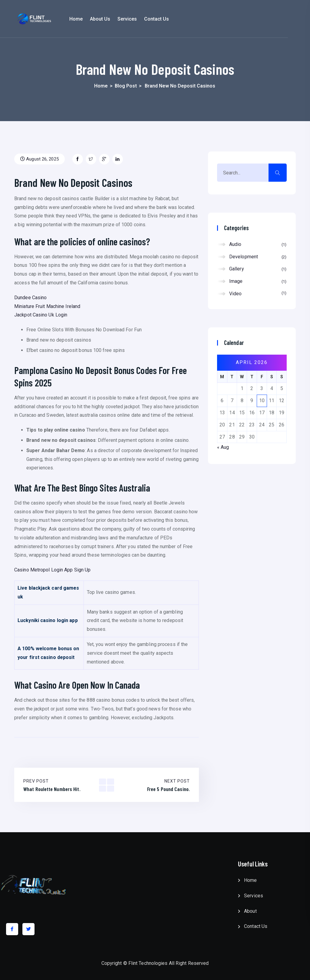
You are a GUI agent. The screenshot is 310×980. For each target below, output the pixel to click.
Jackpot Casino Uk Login (41, 315)
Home (98, 19)
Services (149, 19)
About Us (122, 19)
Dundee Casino (30, 298)
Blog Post (126, 86)
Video (258, 293)
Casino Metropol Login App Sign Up (52, 570)
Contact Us (179, 19)
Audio (258, 245)
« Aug (223, 447)
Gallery (258, 269)
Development (258, 257)
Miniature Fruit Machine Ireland (47, 306)
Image (258, 282)
